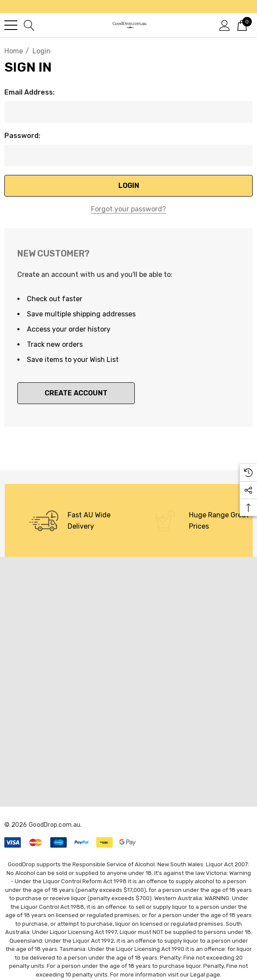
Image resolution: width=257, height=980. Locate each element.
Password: (22, 136)
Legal (198, 975)
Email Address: (29, 92)
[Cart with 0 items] (242, 25)
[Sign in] (225, 25)
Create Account (76, 393)
